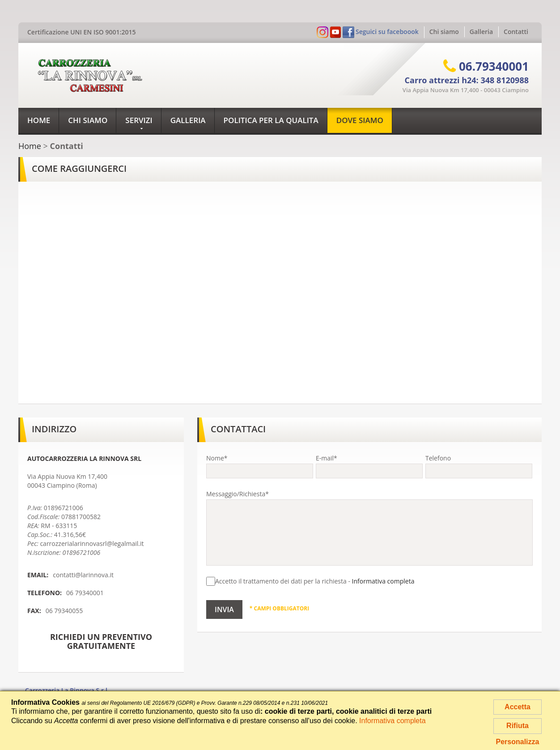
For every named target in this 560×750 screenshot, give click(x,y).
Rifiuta (518, 726)
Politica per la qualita (271, 120)
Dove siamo (360, 120)
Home (39, 120)
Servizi (139, 123)
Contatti (516, 32)
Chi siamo (444, 32)
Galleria (481, 32)
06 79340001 (85, 593)
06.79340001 (494, 66)
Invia (224, 609)
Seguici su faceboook (387, 32)
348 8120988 (505, 80)
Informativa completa (383, 581)
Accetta (518, 707)
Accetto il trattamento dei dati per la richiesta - (310, 581)
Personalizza (518, 742)
